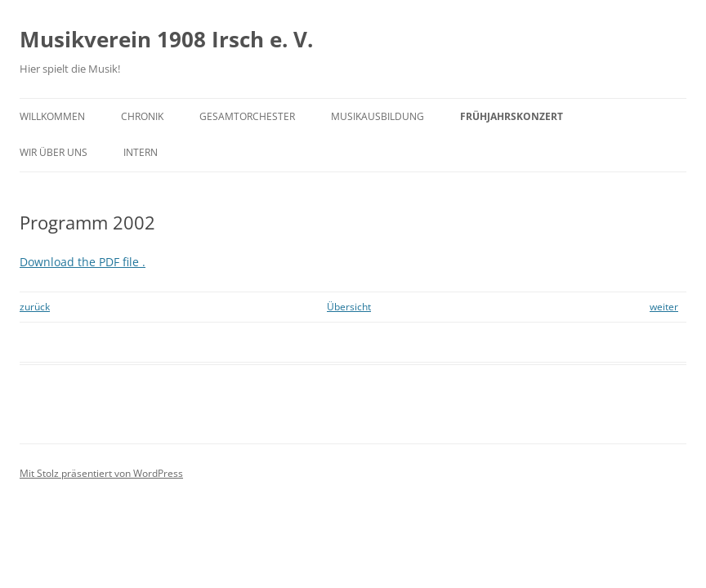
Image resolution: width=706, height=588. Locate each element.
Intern (141, 152)
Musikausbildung (378, 116)
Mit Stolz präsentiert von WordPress (101, 473)
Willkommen (52, 116)
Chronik (142, 116)
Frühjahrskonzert (512, 116)
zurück (35, 307)
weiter (664, 307)
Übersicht (349, 307)
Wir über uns (54, 152)
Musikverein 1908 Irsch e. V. (166, 39)
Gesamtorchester (247, 116)
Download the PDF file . (83, 262)
